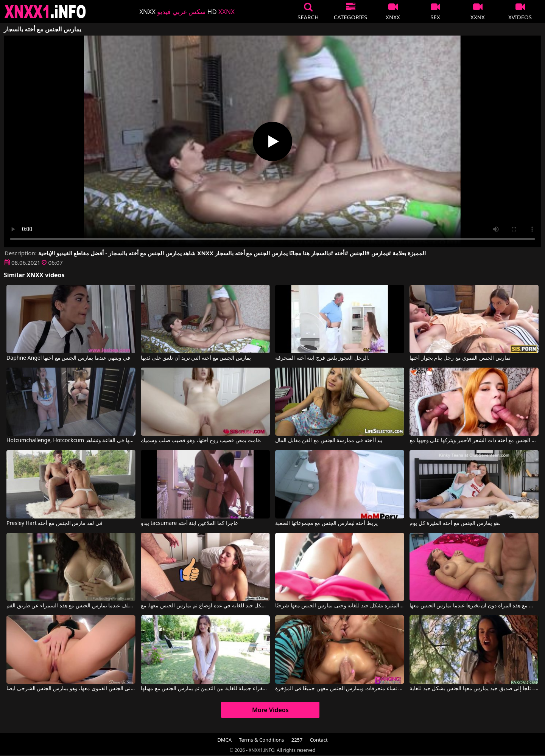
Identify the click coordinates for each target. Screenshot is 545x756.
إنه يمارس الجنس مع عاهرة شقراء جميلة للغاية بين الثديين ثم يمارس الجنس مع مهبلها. (205, 689)
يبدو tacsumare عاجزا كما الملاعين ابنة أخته (189, 523)
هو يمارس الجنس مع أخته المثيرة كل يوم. (455, 523)
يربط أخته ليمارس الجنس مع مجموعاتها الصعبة (326, 523)
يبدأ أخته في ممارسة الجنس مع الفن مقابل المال (329, 441)
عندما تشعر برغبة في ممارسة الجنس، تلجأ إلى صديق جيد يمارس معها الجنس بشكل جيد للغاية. (474, 689)
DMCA (224, 740)
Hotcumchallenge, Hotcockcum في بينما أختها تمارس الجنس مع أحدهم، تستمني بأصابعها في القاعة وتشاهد (71, 441)
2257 (297, 740)
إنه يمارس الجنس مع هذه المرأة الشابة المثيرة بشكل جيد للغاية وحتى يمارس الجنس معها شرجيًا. (340, 606)
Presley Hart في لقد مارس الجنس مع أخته (54, 523)
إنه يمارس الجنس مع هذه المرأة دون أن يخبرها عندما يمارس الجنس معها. (474, 606)
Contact (319, 740)
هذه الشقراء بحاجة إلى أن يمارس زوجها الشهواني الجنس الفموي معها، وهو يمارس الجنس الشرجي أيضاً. (71, 689)
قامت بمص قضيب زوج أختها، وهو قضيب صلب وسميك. (201, 441)
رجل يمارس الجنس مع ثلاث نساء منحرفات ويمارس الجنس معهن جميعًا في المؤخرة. (340, 689)
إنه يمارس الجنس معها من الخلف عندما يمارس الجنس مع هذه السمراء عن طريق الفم (71, 606)
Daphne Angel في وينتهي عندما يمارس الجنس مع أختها (68, 358)
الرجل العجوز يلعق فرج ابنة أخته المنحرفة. (322, 358)
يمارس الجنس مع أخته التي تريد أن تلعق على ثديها (196, 358)
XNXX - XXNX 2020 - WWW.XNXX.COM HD (45, 12)
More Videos (270, 710)
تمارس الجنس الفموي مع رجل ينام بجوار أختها (460, 358)
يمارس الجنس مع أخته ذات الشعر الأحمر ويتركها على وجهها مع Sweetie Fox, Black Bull (474, 441)
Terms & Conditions (261, 740)
